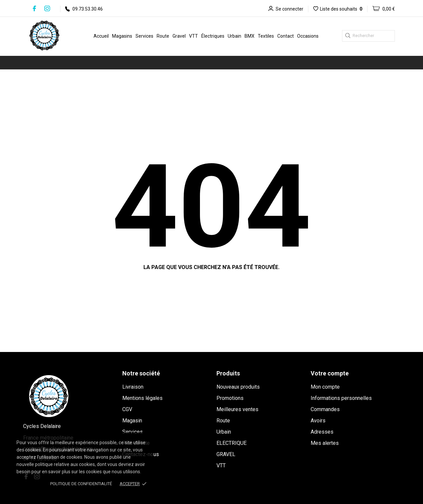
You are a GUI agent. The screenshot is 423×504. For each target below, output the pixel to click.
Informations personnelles (341, 398)
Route (163, 36)
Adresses (322, 432)
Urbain (234, 36)
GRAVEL (226, 454)
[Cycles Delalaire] (51, 35)
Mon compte (325, 387)
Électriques (213, 36)
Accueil (101, 36)
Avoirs (318, 421)
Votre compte (330, 373)
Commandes (325, 409)
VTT (193, 36)
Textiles (266, 36)
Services (144, 36)
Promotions (230, 398)
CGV (127, 409)
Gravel (179, 36)
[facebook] (35, 8)
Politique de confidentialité (81, 484)
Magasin (132, 421)
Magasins (122, 36)
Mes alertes (325, 443)
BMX (250, 36)
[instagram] (47, 8)
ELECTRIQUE (231, 443)
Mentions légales (142, 398)
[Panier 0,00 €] (381, 9)
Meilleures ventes (237, 409)
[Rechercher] (368, 36)
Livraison (133, 387)
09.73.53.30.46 (84, 9)
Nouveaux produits (238, 387)
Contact (286, 36)
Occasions (308, 36)
